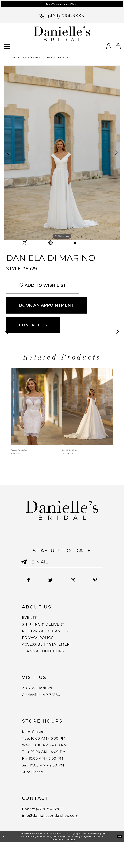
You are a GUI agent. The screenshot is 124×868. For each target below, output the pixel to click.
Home (13, 57)
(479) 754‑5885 (54, 833)
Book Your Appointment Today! (62, 4)
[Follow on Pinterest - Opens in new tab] (62, 585)
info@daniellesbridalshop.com (55, 841)
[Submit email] (26, 565)
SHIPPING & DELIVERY (46, 631)
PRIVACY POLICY (40, 647)
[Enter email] (62, 562)
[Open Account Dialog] (109, 46)
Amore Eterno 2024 (57, 57)
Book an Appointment (47, 305)
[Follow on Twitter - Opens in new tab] (61, 580)
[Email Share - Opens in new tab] (75, 243)
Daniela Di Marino (31, 57)
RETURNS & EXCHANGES (49, 639)
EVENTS (31, 624)
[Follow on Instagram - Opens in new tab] (87, 580)
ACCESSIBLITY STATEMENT (52, 655)
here (72, 865)
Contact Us (33, 325)
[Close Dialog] (4, 862)
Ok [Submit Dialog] (120, 862)
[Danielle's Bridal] (62, 34)
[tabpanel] (62, 153)
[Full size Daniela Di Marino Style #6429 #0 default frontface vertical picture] (62, 153)
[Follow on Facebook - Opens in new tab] (36, 580)
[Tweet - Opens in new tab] (25, 243)
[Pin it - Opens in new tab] (50, 243)
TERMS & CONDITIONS (47, 663)
